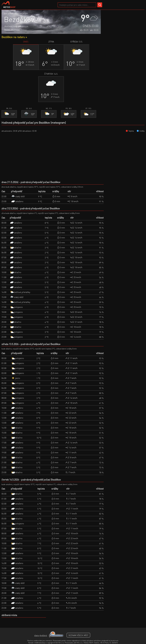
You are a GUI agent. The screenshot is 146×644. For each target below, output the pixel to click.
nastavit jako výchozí (12, 29)
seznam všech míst (78, 635)
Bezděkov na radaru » (14, 37)
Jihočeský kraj (10, 26)
